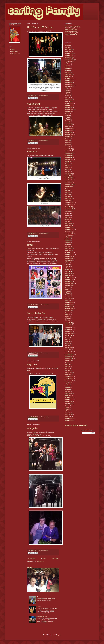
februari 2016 (68, 298)
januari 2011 (68, 416)
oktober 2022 (68, 132)
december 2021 (69, 153)
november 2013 (69, 354)
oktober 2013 (68, 356)
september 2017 (69, 259)
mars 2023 (68, 122)
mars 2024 (68, 97)
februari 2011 (68, 414)
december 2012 (69, 377)
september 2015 (69, 308)
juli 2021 (67, 163)
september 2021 (69, 159)
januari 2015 (68, 325)
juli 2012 (67, 385)
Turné (39, 597)
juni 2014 (67, 340)
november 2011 (69, 400)
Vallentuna (32, 152)
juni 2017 (67, 265)
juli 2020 (67, 188)
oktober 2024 (68, 83)
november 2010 (69, 420)
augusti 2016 (68, 286)
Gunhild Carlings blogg (71, 30)
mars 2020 (68, 197)
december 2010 (69, 418)
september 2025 (69, 60)
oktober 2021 (68, 157)
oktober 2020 (68, 182)
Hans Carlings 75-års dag (40, 27)
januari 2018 (68, 250)
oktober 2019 (68, 207)
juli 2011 (67, 406)
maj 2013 (67, 366)
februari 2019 (68, 224)
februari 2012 (68, 393)
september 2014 (69, 333)
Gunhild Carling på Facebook (73, 28)
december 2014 (69, 327)
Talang (39, 607)
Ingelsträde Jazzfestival (71, 31)
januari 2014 (68, 350)
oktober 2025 (68, 58)
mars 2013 (68, 371)
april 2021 (67, 170)
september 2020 (69, 184)
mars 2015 (68, 321)
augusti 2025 (68, 62)
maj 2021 (67, 168)
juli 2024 (67, 89)
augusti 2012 (68, 383)
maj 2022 (67, 143)
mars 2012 (68, 391)
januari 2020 (68, 201)
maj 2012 (67, 387)
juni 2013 (67, 364)
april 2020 (67, 195)
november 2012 (69, 379)
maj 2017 (67, 267)
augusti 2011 (68, 404)
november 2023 (69, 105)
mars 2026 (68, 47)
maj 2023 (67, 118)
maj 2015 (67, 317)
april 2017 (67, 269)
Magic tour (32, 364)
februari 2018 (68, 248)
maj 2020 (67, 192)
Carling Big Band (15, 54)
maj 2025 (67, 68)
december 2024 (69, 79)
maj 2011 (67, 410)
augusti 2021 (68, 161)
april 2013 (67, 368)
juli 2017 (67, 263)
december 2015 (69, 302)
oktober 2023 (68, 107)
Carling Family (14, 52)
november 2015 (69, 304)
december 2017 (69, 252)
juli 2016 (67, 288)
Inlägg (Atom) (40, 562)
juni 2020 (67, 190)
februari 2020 (68, 199)
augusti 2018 (68, 236)
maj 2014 (67, 342)
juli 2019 (67, 213)
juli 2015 (67, 313)
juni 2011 (67, 408)
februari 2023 (68, 124)
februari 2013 (68, 373)
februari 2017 (68, 273)
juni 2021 (67, 165)
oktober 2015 (68, 306)
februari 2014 (68, 348)
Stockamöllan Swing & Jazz (72, 33)
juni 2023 (67, 116)
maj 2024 (67, 93)
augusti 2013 (68, 360)
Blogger (58, 635)
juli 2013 (67, 362)
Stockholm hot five (36, 313)
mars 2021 (68, 172)
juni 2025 (67, 66)
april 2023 (67, 120)
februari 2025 (68, 74)
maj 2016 (67, 292)
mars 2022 (68, 147)
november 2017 (69, 255)
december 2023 (69, 103)
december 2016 (69, 277)
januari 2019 (68, 226)
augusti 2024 (68, 87)
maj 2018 (67, 242)
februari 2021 (68, 174)
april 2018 (67, 244)
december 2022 (69, 128)
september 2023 (69, 110)
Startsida (43, 559)
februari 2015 (68, 323)
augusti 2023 (68, 112)
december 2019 (69, 203)
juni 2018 (67, 240)
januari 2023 (68, 126)
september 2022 (69, 134)
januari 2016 (68, 300)
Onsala (30, 567)
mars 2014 (68, 346)
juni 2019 (67, 215)
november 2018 (69, 230)
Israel (30, 245)
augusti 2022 (68, 137)
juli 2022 (67, 139)
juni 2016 (67, 290)
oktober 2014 (68, 331)
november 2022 (69, 130)
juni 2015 (67, 315)
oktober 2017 (68, 257)
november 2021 (69, 155)
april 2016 (67, 294)
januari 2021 (68, 176)
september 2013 (69, 358)
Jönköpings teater (42, 617)
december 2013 (69, 352)
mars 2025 (68, 72)
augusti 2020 (68, 186)
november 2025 (69, 56)
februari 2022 (68, 149)
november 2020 (69, 180)
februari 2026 (68, 49)
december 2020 (69, 178)
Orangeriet (32, 428)
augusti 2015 (68, 310)
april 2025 (67, 70)
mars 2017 (68, 271)
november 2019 (69, 205)
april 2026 (67, 45)
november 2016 (69, 279)
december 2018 (69, 228)
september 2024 (69, 85)
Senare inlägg (31, 559)
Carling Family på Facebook (72, 26)
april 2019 (67, 219)
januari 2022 (68, 151)
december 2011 (69, 398)
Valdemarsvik (34, 104)
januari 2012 (68, 395)
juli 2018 (67, 238)
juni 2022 (67, 141)
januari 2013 (68, 375)
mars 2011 (68, 412)
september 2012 (69, 381)
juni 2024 (67, 91)
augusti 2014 (68, 335)
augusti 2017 (68, 261)
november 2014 (69, 329)
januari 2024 (68, 101)
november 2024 (69, 81)
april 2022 (67, 145)
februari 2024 (68, 99)
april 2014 (67, 344)
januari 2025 (68, 76)
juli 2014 (67, 337)
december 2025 (69, 54)
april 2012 (67, 389)
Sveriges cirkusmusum (71, 35)
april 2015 (67, 319)
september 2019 (69, 209)
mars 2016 (68, 296)
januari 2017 (68, 275)
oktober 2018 (68, 232)
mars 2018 (68, 246)
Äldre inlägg (55, 559)
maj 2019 (67, 217)
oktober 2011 (68, 402)
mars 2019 (68, 221)
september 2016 (69, 284)
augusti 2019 (68, 211)
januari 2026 (68, 52)
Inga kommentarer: (44, 95)
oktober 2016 (68, 282)
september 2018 (69, 234)
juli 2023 (67, 114)
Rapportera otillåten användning (76, 425)
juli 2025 (67, 64)
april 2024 (67, 95)
